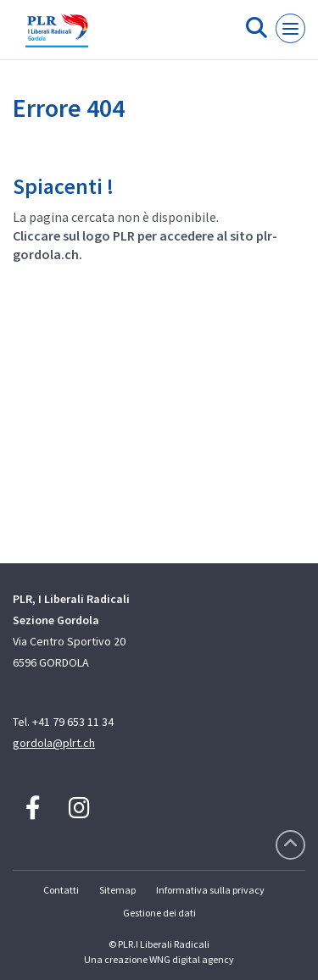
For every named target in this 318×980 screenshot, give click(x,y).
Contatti (61, 890)
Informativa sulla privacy (210, 890)
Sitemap (117, 890)
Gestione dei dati (159, 913)
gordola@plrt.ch (54, 743)
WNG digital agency (192, 959)
